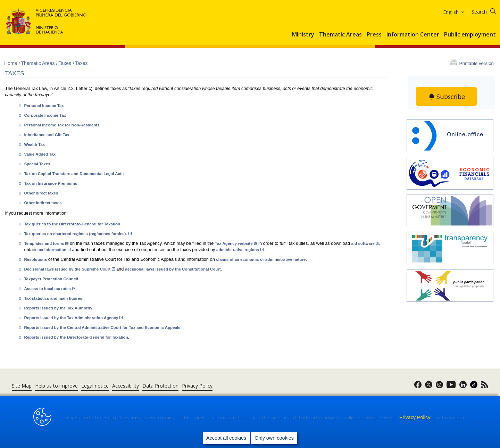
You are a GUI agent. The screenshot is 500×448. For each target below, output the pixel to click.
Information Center (413, 35)
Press (374, 35)
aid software (365, 243)
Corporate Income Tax (45, 115)
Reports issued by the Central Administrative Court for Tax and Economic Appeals (102, 327)
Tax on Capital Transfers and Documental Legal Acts (74, 174)
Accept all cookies (226, 438)
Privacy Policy (416, 417)
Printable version (476, 63)
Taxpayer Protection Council (51, 279)
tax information (54, 250)
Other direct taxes (41, 193)
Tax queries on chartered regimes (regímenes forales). (78, 234)
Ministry (303, 35)
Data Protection (160, 386)
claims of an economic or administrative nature (261, 259)
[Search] (488, 11)
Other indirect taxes (43, 203)
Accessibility (126, 386)
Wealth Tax (34, 144)
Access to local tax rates (49, 289)
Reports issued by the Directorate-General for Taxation (76, 337)
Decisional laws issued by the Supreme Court (69, 269)
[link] (418, 387)
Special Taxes (37, 164)
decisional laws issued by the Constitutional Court (173, 269)
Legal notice (95, 386)
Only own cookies (274, 438)
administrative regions (240, 250)
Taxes (65, 63)
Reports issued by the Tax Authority (58, 308)
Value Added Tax (40, 154)
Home (11, 63)
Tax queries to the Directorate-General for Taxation (72, 224)
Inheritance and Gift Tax (47, 135)
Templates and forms (46, 243)
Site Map (22, 386)
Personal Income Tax (44, 106)
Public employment (470, 35)
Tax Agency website (236, 243)
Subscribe (451, 97)
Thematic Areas (340, 35)
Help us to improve (56, 386)
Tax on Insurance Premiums (51, 183)
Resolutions (35, 259)
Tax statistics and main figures (53, 298)
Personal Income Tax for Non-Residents (62, 125)
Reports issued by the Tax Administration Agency (73, 318)
